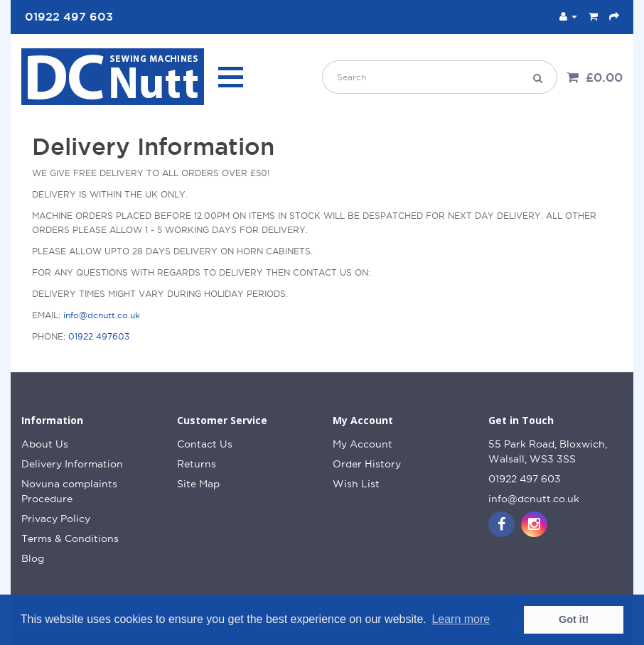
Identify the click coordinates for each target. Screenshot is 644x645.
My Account (363, 444)
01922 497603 (99, 336)
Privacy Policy (56, 519)
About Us (45, 444)
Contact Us (205, 444)
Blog (33, 558)
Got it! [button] (574, 619)
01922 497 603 (525, 479)
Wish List (356, 484)
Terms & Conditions (70, 538)
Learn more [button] (461, 619)
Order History (367, 464)
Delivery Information (72, 464)
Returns (197, 464)
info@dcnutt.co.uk (102, 315)
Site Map (198, 484)
